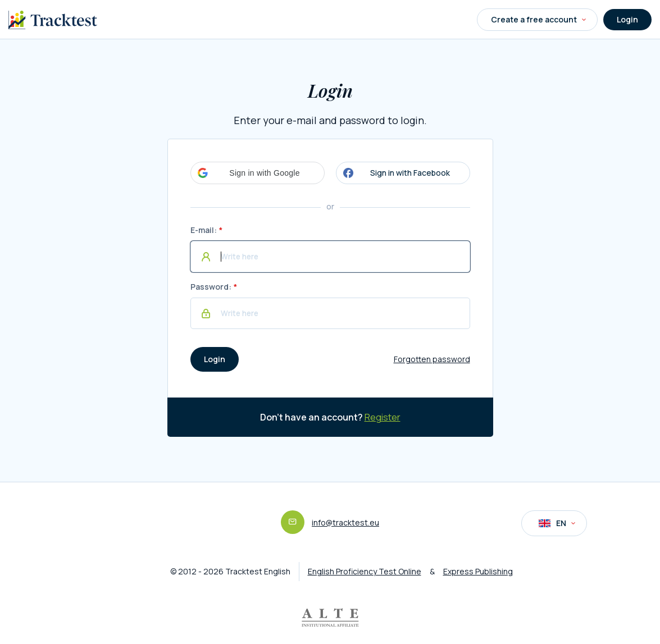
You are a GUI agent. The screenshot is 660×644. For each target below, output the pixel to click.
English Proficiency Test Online (365, 571)
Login (627, 19)
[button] (258, 173)
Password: (211, 287)
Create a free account (538, 19)
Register (383, 417)
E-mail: (204, 230)
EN (557, 523)
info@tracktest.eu (345, 522)
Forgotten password (432, 359)
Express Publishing (478, 571)
